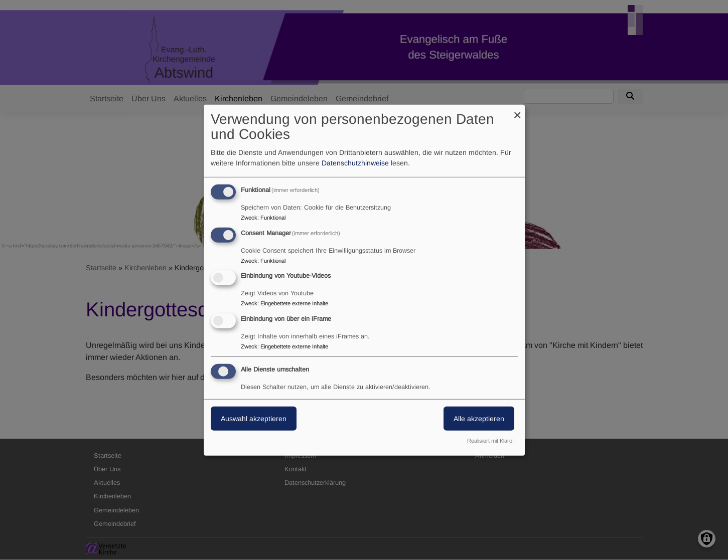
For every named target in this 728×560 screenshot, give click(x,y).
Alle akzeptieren (479, 419)
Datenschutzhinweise (355, 163)
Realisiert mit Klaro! (490, 441)
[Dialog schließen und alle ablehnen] (517, 111)
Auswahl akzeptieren (254, 419)
